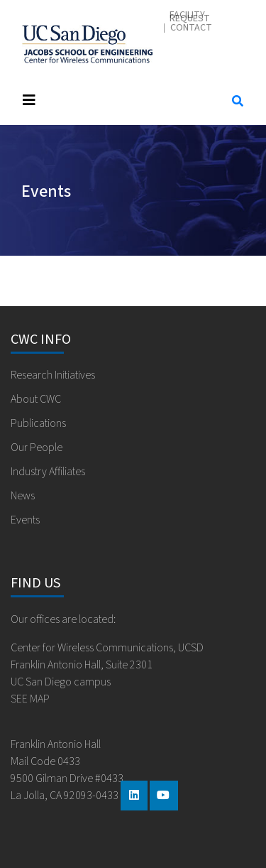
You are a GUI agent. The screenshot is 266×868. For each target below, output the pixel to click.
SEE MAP (30, 699)
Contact (191, 28)
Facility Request (190, 17)
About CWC (36, 399)
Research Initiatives (53, 375)
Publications (38, 423)
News (23, 496)
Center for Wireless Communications (87, 44)
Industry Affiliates (48, 472)
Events (25, 520)
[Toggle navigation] (113, 101)
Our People (37, 447)
